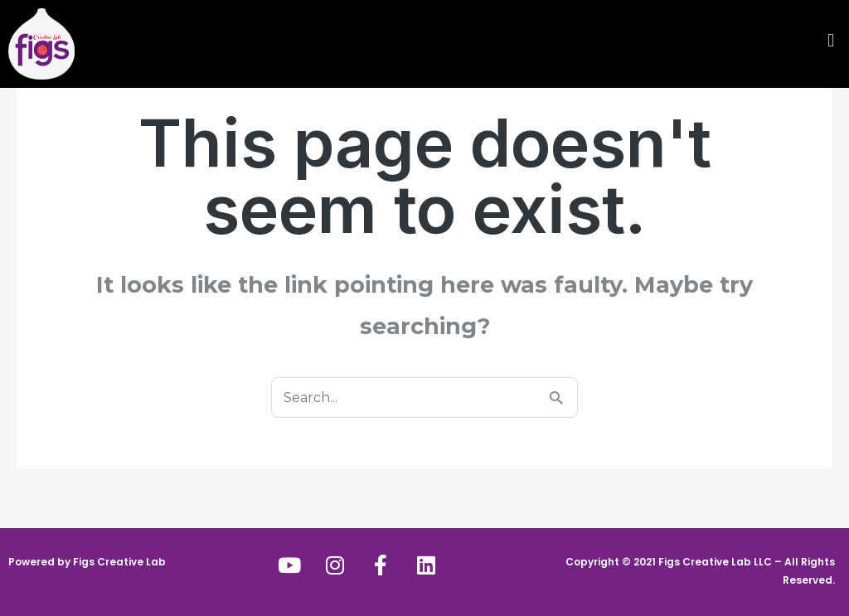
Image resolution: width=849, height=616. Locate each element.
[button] (637, 40)
